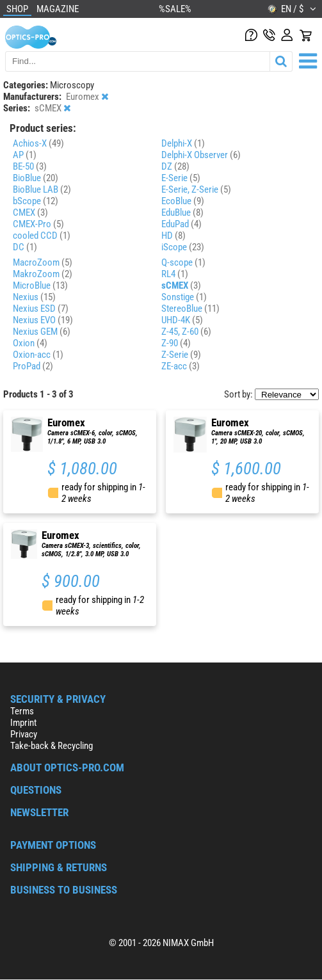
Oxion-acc (38, 355)
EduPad (181, 224)
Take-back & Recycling (52, 746)
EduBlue (182, 213)
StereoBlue (190, 309)
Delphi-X (183, 143)
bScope (36, 201)
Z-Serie (181, 355)
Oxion (30, 343)
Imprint (23, 723)
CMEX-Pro (38, 224)
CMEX (30, 213)
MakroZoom (43, 274)
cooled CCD (42, 236)
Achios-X (38, 143)
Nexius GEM (42, 332)
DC (25, 247)
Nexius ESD (41, 309)
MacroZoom (43, 262)
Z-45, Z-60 (186, 332)
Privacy (24, 734)
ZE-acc (181, 366)
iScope (183, 247)
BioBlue (36, 178)
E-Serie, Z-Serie (196, 189)
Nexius (34, 297)
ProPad (33, 366)
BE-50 (30, 166)
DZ (175, 166)
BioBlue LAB (42, 189)
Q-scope (183, 262)
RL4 (175, 274)
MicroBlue (40, 285)
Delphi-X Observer (201, 155)
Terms (22, 711)
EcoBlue (183, 201)
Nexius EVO (43, 320)
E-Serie (181, 178)
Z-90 (176, 343)
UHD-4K (182, 320)
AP (25, 155)
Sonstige (184, 297)
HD (173, 236)
